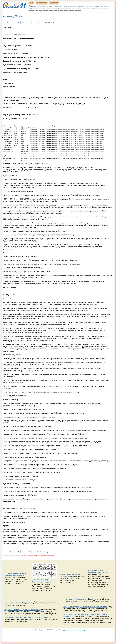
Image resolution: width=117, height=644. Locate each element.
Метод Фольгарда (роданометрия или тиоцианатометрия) (85, 607)
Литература (96, 6)
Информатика (80, 6)
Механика (43, 8)
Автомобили (39, 6)
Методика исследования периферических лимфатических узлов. (29, 617)
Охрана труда (57, 8)
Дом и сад (62, 6)
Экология (66, 10)
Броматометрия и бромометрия (75, 599)
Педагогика (63, 8)
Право (73, 8)
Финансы (51, 10)
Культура (91, 6)
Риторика (89, 8)
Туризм (36, 10)
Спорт (100, 8)
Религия (84, 8)
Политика (69, 8)
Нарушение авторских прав (30, 556)
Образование (49, 8)
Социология (94, 8)
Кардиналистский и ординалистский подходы (98, 571)
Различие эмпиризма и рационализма (19, 602)
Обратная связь (54, 3)
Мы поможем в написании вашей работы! (46, 556)
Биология (51, 6)
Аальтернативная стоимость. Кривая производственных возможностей (15, 575)
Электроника (78, 10)
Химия (56, 10)
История (86, 6)
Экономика (71, 10)
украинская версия (81, 630)
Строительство (105, 8)
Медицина (31, 8)
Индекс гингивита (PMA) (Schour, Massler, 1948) (23, 610)
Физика (41, 10)
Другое (74, 6)
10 (41, 22)
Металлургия (37, 8)
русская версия (69, 630)
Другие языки (69, 6)
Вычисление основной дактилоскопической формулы (44, 580)
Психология (78, 8)
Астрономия (45, 6)
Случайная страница (42, 3)
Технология (31, 10)
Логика (101, 6)
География (57, 6)
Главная (31, 3)
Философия (46, 10)
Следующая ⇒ (49, 22)
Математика (107, 6)
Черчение (61, 10)
